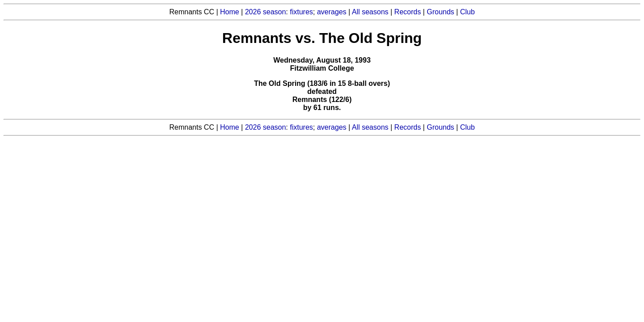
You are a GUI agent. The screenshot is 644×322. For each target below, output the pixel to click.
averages (332, 12)
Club (468, 12)
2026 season (266, 12)
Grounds (440, 12)
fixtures (301, 12)
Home (230, 12)
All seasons (370, 12)
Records (408, 12)
